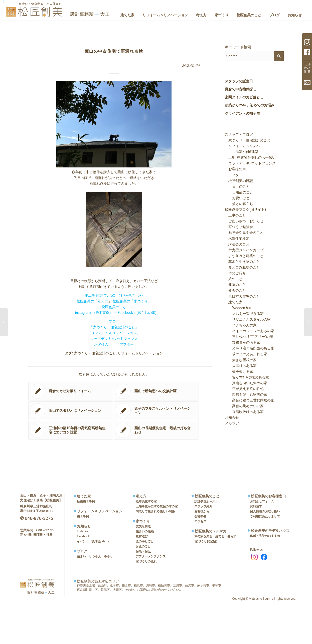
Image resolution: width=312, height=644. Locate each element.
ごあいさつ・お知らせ (244, 221)
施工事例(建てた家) (100, 295)
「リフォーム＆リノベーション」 (114, 333)
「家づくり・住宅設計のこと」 (114, 327)
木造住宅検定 (237, 239)
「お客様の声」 (103, 344)
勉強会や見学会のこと (244, 233)
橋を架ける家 (239, 371)
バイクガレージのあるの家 (250, 331)
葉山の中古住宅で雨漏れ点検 (114, 51)
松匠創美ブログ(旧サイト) (245, 209)
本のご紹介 (235, 273)
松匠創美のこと (114, 307)
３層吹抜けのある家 (244, 412)
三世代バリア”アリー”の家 (249, 337)
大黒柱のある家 (241, 366)
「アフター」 (127, 344)
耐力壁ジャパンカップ (244, 250)
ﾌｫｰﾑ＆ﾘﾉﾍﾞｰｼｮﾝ (131, 295)
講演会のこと (237, 244)
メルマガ (232, 423)
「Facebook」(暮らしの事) (135, 313)
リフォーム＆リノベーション (140, 353)
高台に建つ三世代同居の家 (250, 400)
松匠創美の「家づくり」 (132, 301)
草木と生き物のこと (242, 262)
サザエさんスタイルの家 (248, 319)
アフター (234, 175)
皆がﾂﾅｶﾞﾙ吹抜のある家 (247, 377)
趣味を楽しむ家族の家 (246, 394)
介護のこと (235, 290)
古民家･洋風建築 (242, 152)
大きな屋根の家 (241, 360)
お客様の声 (235, 169)
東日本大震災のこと (242, 296)
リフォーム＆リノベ (242, 146)
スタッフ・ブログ (239, 134)
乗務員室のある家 (243, 342)
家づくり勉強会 (239, 227)
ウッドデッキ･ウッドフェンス (250, 163)
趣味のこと (235, 285)
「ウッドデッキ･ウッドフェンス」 (114, 339)
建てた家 (234, 302)
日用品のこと (239, 192)
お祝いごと (237, 198)
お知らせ (232, 417)
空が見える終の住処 (244, 389)
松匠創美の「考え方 (92, 301)
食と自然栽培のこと (242, 267)
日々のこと (237, 186)
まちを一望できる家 (244, 314)
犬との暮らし (239, 204)
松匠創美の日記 (239, 181)
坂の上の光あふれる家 (246, 354)
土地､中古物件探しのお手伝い (250, 157)
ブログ (114, 321)
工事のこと (235, 215)
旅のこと (234, 279)
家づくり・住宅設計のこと (95, 353)
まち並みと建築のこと (244, 256)
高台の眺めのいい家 (244, 406)
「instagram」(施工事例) (91, 313)
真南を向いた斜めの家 (246, 383)
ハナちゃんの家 (241, 325)
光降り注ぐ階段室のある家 (250, 348)
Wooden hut (238, 308)
